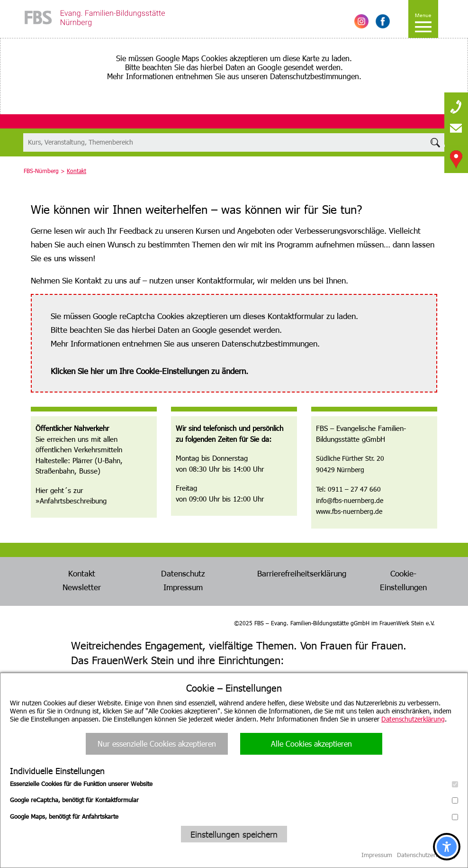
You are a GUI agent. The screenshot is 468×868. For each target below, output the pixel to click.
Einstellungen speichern (234, 834)
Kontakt (82, 573)
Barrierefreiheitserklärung (302, 573)
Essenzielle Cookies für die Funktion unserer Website (234, 784)
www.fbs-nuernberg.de (349, 511)
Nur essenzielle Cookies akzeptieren (157, 744)
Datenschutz (183, 573)
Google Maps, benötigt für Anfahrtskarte (234, 816)
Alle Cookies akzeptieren (311, 744)
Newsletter (82, 587)
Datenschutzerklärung (413, 719)
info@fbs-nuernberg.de (350, 500)
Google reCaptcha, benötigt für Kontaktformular (234, 800)
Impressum (183, 587)
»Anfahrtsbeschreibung (71, 501)
